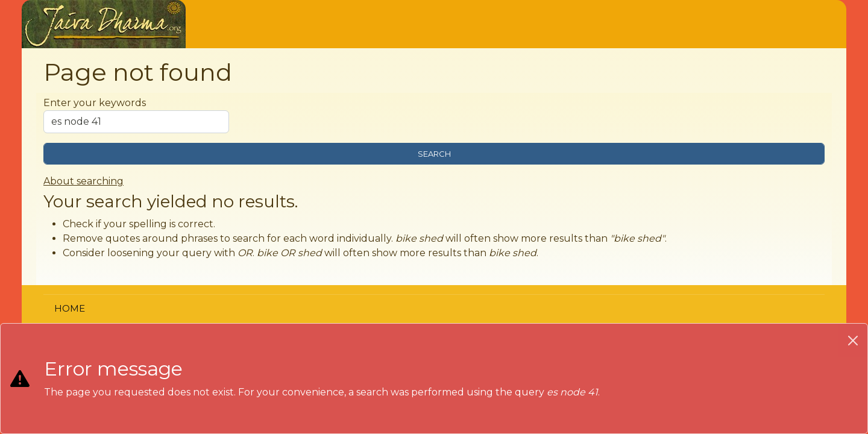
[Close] (853, 341)
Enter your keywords (95, 103)
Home (70, 308)
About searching (83, 181)
